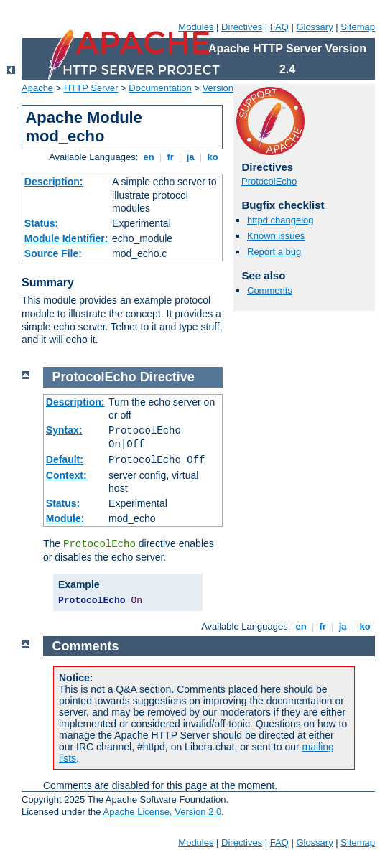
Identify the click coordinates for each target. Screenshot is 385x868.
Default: (65, 459)
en (149, 157)
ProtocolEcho (269, 181)
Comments (270, 290)
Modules (196, 27)
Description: (54, 182)
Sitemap (358, 27)
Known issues (276, 236)
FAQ (279, 27)
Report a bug (274, 252)
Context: (66, 475)
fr (171, 157)
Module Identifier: (66, 238)
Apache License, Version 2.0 (162, 812)
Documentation (160, 88)
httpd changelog (280, 220)
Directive (167, 377)
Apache (37, 88)
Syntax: (64, 430)
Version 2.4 (226, 88)
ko (213, 157)
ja (190, 157)
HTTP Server (91, 88)
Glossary (314, 27)
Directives (242, 27)
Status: (41, 223)
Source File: (53, 253)
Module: (65, 518)
